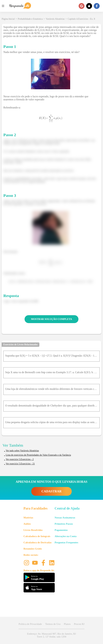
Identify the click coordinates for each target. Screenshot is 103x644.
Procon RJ (79, 624)
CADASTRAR (51, 491)
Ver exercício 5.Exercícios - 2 (20, 459)
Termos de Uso (53, 624)
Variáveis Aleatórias (55, 19)
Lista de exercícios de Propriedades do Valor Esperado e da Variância (38, 455)
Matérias (28, 518)
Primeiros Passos (64, 524)
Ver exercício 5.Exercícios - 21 (20, 464)
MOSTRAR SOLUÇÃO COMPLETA (52, 319)
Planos (67, 624)
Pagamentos (61, 530)
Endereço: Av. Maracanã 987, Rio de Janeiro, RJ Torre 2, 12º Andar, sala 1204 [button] (52, 635)
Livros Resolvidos (33, 530)
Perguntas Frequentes (66, 542)
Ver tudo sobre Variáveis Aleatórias (22, 451)
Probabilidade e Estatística (30, 19)
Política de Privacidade (30, 624)
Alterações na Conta (66, 536)
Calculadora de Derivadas (38, 542)
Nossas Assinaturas (65, 518)
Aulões (27, 524)
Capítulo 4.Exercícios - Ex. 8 (81, 19)
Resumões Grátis (33, 549)
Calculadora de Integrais (37, 536)
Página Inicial (8, 19)
